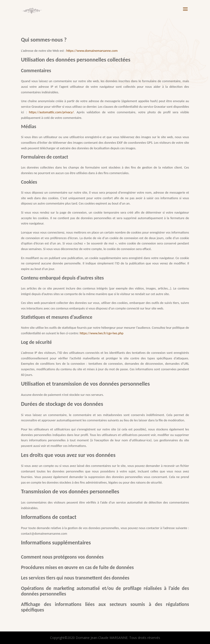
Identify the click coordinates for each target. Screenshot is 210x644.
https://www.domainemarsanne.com (92, 51)
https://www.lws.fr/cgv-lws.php (102, 333)
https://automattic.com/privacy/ (51, 112)
